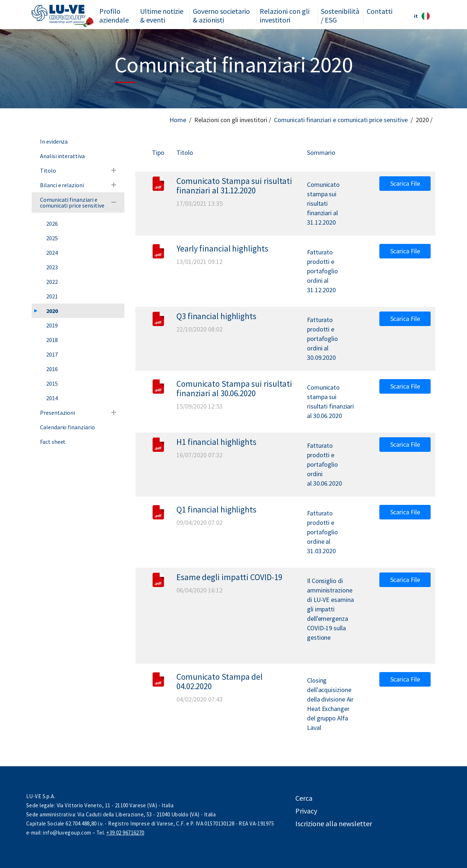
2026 (52, 224)
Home (178, 120)
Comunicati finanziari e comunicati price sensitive (341, 120)
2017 (52, 354)
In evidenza (54, 141)
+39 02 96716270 (125, 833)
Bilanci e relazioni (62, 185)
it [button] (422, 16)
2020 (52, 311)
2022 (52, 282)
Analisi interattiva (62, 156)
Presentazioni (57, 413)
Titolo (48, 170)
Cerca (304, 798)
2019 (52, 325)
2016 (52, 369)
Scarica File (405, 183)
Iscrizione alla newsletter (334, 823)
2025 (52, 238)
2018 (52, 340)
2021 (52, 296)
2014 (52, 398)
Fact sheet (53, 442)
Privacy (306, 811)
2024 (52, 253)
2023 (52, 267)
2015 (52, 383)
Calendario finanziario (67, 427)
